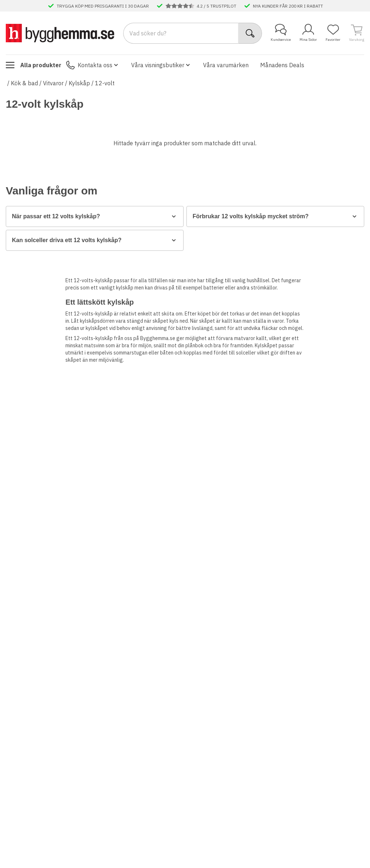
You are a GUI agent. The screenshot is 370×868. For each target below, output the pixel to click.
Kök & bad (24, 83)
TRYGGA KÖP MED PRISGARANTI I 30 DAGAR (103, 6)
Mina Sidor (308, 33)
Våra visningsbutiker (161, 65)
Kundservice (281, 33)
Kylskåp (79, 83)
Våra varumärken (226, 65)
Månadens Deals (282, 65)
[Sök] (250, 33)
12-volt (105, 83)
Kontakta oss (93, 65)
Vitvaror (53, 83)
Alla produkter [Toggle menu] (34, 65)
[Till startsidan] (60, 33)
